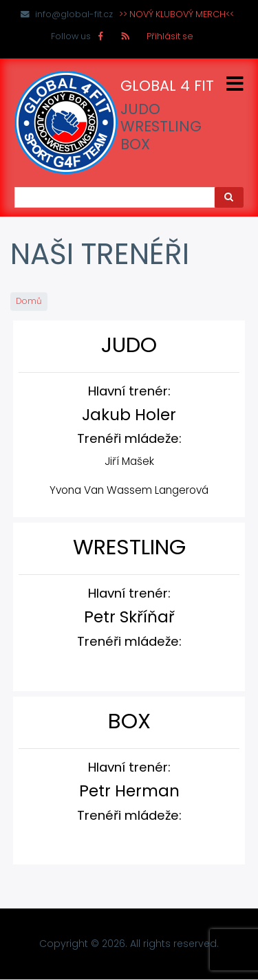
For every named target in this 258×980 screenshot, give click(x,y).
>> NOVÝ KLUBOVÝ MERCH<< (176, 14)
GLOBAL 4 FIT (167, 86)
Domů (29, 301)
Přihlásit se (170, 36)
